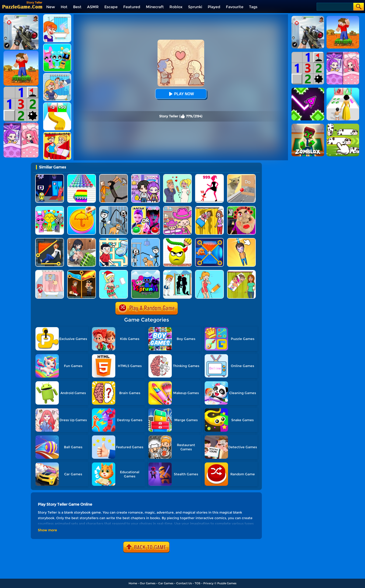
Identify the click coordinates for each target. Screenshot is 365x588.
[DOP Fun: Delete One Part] (209, 208)
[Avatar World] (177, 208)
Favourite (235, 7)
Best (77, 7)
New (51, 7)
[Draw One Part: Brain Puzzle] (209, 272)
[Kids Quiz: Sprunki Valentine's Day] (50, 208)
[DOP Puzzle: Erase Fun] (57, 75)
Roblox (176, 7)
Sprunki (195, 7)
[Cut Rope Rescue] (241, 240)
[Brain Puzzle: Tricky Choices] (82, 240)
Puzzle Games (227, 583)
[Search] (335, 7)
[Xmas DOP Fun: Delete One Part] (114, 272)
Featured (132, 7)
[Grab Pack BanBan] (50, 176)
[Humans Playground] (114, 176)
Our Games (148, 583)
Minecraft (155, 7)
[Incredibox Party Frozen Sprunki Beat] (57, 45)
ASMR (93, 7)
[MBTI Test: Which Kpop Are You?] (146, 208)
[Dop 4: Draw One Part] (50, 272)
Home (133, 583)
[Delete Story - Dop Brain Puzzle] (241, 272)
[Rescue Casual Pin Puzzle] (82, 272)
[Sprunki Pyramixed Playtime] (146, 272)
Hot (64, 7)
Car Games (166, 583)
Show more (47, 530)
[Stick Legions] (209, 176)
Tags (253, 7)
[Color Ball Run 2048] (82, 176)
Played (214, 7)
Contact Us (184, 583)
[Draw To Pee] (114, 240)
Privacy (208, 583)
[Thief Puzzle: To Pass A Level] (146, 240)
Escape (111, 7)
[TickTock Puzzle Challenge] (241, 176)
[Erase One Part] (57, 16)
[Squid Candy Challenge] (82, 208)
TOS (198, 583)
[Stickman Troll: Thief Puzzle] (114, 208)
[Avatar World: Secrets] (146, 176)
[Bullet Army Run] (57, 104)
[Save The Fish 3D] (209, 240)
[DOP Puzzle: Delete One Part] (57, 134)
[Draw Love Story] (177, 176)
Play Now (181, 94)
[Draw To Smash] (177, 240)
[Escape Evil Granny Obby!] (241, 208)
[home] (22, 7)
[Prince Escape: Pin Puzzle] (50, 240)
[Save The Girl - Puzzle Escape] (177, 272)
